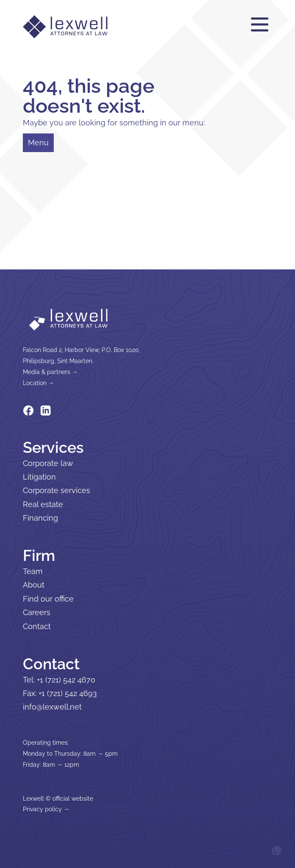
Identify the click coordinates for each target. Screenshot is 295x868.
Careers (37, 612)
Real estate (43, 504)
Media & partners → (50, 372)
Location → (39, 383)
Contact (37, 626)
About (34, 585)
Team (33, 571)
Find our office (48, 599)
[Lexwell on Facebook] (28, 410)
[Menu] (260, 25)
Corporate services (57, 490)
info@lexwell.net (52, 707)
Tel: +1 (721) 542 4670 (59, 680)
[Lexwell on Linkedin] (46, 410)
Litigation (39, 477)
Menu (38, 143)
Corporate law (48, 463)
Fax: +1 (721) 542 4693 (60, 693)
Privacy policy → (46, 809)
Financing (40, 518)
